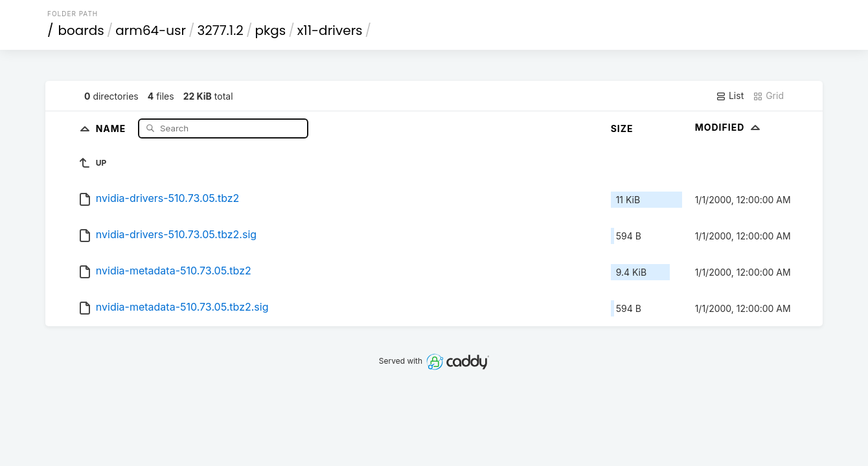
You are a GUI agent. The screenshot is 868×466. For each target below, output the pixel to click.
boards (81, 30)
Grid (768, 96)
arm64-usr (151, 30)
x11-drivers (330, 30)
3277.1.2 (220, 30)
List (730, 96)
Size (622, 128)
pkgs (270, 30)
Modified (729, 127)
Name (112, 128)
